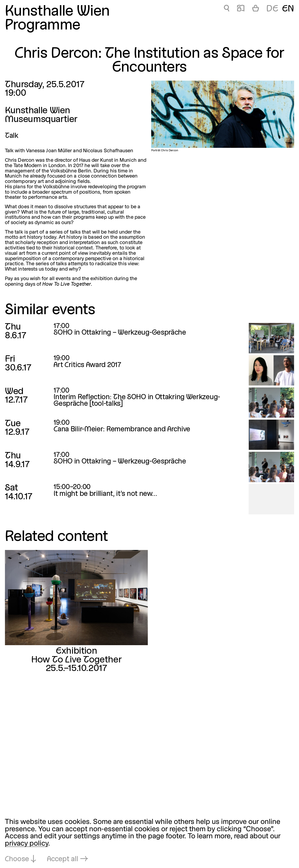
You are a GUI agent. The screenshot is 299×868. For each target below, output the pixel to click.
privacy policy (27, 844)
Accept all (63, 859)
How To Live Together (76, 660)
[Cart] (256, 9)
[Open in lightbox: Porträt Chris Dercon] (223, 114)
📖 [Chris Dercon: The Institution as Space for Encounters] (241, 9)
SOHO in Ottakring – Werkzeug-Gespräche (120, 333)
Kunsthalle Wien (57, 12)
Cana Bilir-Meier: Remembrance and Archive (122, 429)
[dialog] (149, 841)
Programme (42, 26)
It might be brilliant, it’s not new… (105, 494)
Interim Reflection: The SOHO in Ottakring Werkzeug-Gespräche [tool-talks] (137, 401)
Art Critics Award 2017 (87, 365)
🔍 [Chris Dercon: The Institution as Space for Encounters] (227, 9)
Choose (17, 859)
